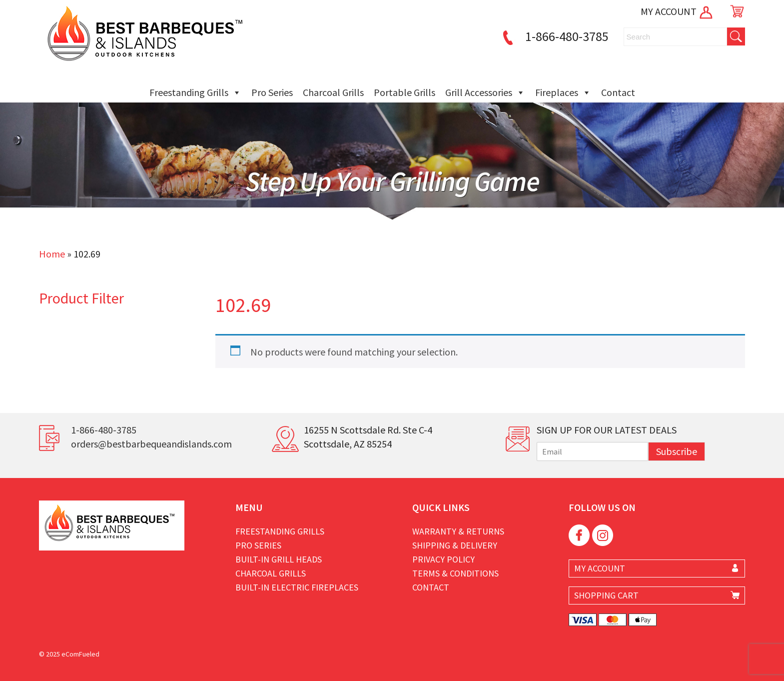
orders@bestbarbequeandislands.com (151, 444)
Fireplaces (563, 92)
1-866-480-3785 (554, 36)
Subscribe (677, 451)
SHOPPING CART (606, 595)
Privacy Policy (443, 559)
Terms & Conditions (455, 573)
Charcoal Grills (333, 92)
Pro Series (272, 92)
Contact (618, 92)
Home (52, 254)
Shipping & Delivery (455, 545)
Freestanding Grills (195, 92)
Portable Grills (404, 92)
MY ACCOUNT (677, 11)
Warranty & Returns (458, 531)
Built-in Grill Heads (279, 559)
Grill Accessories (485, 92)
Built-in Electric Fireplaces (297, 587)
